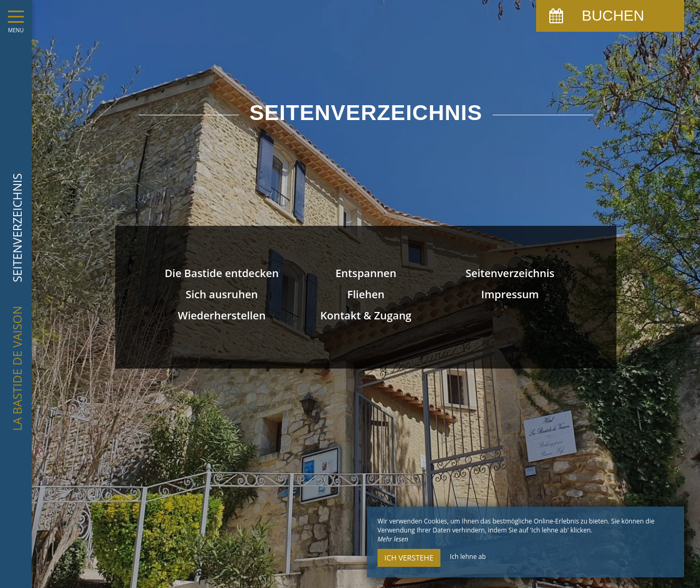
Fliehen (366, 294)
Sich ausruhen (222, 294)
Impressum (510, 294)
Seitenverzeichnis (510, 273)
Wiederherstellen (222, 315)
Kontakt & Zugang (366, 315)
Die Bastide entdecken (222, 273)
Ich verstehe (409, 558)
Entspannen (366, 273)
